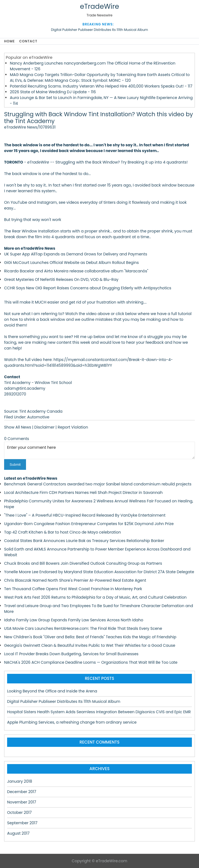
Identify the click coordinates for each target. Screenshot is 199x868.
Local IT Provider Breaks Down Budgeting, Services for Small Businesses (71, 654)
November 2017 (22, 802)
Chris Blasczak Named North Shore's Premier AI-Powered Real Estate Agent (75, 580)
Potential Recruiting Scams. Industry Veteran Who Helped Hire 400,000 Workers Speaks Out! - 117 (101, 86)
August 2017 (18, 833)
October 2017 (19, 812)
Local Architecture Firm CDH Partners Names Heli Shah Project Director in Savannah (83, 493)
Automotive (38, 417)
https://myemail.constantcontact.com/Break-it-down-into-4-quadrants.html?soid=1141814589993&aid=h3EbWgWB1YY (88, 362)
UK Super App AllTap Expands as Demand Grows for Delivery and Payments (76, 254)
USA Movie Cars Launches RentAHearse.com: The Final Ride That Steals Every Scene (83, 628)
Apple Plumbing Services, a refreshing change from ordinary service (72, 722)
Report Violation (73, 427)
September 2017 (22, 823)
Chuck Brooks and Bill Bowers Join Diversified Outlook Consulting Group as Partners (83, 563)
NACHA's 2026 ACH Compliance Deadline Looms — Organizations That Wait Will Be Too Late (91, 662)
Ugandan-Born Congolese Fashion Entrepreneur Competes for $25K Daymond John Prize (89, 524)
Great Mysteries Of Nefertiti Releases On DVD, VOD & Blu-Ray (61, 279)
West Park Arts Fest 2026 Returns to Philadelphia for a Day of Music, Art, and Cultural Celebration (95, 597)
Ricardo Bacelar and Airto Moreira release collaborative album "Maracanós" (76, 271)
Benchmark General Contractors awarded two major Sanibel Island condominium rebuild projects (98, 484)
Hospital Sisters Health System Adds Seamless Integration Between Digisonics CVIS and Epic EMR (99, 712)
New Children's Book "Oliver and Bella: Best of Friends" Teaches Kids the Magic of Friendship (90, 637)
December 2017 (22, 792)
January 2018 (20, 781)
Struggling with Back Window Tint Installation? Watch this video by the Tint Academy (99, 118)
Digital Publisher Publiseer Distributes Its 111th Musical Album (99, 30)
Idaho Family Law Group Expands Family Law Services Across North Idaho (74, 620)
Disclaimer (44, 427)
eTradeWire (100, 6)
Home (9, 41)
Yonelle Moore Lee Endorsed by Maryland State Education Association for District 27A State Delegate (99, 572)
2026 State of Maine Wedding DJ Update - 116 (53, 92)
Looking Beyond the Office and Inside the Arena (52, 691)
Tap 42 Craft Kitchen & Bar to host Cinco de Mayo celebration (63, 532)
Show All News (18, 427)
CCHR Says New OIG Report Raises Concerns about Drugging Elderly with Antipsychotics (88, 288)
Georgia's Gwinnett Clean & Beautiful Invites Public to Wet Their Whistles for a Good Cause (90, 645)
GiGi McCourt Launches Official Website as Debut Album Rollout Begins (71, 263)
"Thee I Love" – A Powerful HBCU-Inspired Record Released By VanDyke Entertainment (85, 515)
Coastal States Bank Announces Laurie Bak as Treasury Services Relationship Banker (84, 541)
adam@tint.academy (25, 388)
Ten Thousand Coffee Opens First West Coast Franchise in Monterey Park (73, 589)
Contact (28, 41)
